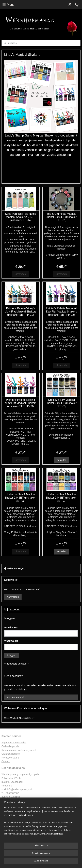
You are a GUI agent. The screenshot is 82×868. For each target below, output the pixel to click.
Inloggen (12, 655)
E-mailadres (11, 628)
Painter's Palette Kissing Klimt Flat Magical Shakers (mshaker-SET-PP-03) (20, 403)
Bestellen (61, 460)
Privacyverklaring (11, 758)
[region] (41, 822)
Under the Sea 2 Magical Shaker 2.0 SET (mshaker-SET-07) (62, 498)
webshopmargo (14, 569)
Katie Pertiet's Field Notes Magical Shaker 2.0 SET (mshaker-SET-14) (21, 217)
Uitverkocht (21, 274)
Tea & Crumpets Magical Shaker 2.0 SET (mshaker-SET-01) (62, 217)
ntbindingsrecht (11, 746)
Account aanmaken (17, 697)
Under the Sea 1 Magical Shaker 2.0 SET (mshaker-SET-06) (20, 498)
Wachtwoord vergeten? (16, 664)
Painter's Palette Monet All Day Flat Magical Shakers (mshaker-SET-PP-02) (61, 312)
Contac (5, 761)
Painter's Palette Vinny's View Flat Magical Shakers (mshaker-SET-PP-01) (21, 312)
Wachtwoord (11, 641)
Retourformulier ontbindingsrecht (19, 750)
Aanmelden (13, 597)
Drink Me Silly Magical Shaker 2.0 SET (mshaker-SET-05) (62, 403)
